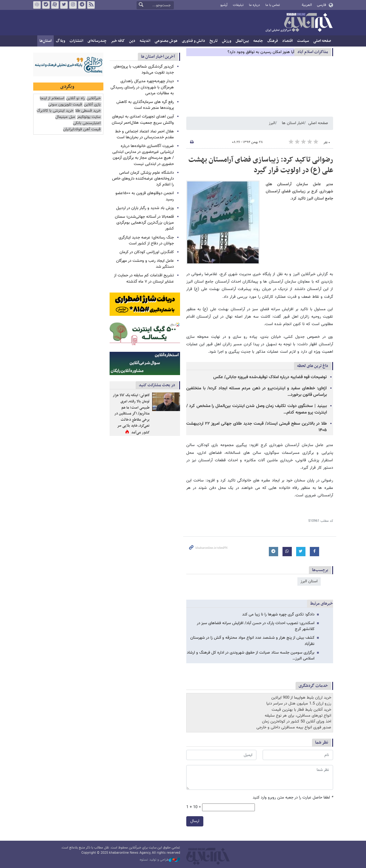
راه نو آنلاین (75, 98)
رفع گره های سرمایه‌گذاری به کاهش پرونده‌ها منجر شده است (145, 105)
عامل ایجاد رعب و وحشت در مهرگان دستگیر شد (145, 264)
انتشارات (76, 41)
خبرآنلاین (299, 23)
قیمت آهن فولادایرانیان (82, 130)
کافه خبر (118, 41)
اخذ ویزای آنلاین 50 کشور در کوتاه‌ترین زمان (297, 722)
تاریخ (214, 41)
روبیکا (37, 5)
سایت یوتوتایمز (89, 117)
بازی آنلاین (92, 105)
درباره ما (254, 5)
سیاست (303, 41)
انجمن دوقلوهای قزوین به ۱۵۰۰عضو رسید (145, 196)
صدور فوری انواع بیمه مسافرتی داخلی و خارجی (294, 727)
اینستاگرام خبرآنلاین (73, 5)
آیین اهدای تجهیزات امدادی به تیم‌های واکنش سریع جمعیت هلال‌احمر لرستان (143, 120)
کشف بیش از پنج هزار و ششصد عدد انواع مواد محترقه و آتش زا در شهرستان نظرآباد (252, 641)
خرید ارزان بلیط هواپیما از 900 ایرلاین (301, 698)
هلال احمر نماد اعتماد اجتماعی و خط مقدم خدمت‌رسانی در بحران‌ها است (145, 134)
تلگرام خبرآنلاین (82, 5)
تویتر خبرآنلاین (64, 5)
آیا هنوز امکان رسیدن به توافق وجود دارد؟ (261, 52)
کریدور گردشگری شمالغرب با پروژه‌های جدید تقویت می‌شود (144, 70)
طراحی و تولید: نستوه (160, 860)
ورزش (227, 41)
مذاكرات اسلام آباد (313, 52)
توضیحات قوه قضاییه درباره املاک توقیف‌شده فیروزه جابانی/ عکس (270, 377)
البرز (272, 123)
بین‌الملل (242, 41)
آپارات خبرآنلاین (55, 5)
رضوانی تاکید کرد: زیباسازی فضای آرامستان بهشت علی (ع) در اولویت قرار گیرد (261, 165)
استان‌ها (45, 41)
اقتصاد (287, 41)
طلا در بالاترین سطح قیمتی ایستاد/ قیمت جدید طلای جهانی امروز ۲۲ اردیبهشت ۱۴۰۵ (257, 427)
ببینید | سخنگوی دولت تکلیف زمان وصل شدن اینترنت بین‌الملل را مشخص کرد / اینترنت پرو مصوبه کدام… (257, 409)
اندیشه (145, 41)
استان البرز (309, 581)
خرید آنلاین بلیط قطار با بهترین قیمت (301, 710)
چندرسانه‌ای (97, 41)
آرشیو (224, 5)
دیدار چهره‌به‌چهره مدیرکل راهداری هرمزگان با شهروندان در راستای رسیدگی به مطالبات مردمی (142, 87)
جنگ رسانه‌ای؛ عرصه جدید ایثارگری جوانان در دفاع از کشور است (146, 241)
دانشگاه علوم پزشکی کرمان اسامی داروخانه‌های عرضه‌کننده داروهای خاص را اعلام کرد (143, 179)
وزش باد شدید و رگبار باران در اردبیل (145, 208)
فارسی (321, 5)
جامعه (258, 41)
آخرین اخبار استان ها (158, 57)
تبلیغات (238, 5)
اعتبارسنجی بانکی (87, 123)
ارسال (195, 821)
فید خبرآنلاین (91, 5)
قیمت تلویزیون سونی (65, 105)
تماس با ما (273, 5)
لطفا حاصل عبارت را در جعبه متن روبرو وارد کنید (293, 798)
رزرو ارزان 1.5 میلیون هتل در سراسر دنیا (299, 704)
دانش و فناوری (194, 41)
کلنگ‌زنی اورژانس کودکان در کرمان (147, 252)
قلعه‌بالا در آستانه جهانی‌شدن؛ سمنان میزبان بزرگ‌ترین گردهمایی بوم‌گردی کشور (144, 223)
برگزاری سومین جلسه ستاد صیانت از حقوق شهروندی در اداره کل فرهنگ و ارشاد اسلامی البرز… (251, 656)
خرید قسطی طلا (88, 111)
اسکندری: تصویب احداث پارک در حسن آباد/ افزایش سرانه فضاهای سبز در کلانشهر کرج (256, 626)
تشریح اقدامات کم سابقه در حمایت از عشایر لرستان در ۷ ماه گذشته (144, 278)
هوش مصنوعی (166, 41)
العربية (307, 5)
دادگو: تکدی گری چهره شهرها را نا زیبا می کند (278, 615)
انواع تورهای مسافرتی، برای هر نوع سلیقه (298, 716)
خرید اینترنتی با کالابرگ (55, 111)
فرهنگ (273, 41)
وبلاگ (61, 41)
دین (132, 41)
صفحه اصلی (322, 41)
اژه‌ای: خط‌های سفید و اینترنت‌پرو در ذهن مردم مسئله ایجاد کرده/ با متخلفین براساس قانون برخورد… (257, 392)
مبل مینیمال (65, 117)
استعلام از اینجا (52, 98)
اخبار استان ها (293, 123)
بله (46, 5)
